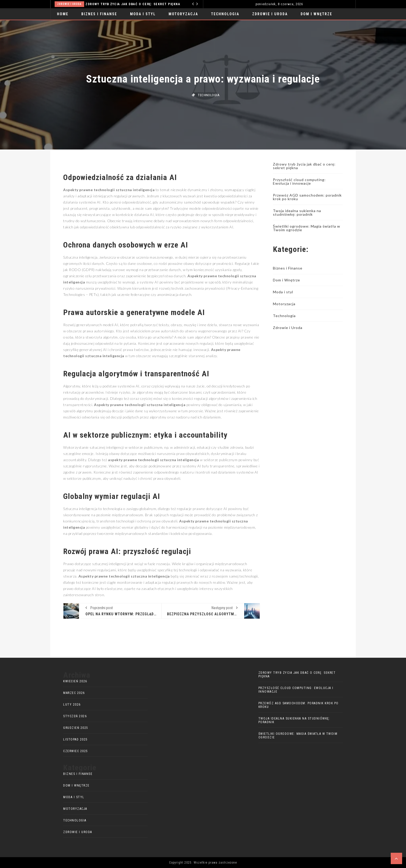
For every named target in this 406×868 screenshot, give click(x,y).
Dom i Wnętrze (316, 14)
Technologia (225, 14)
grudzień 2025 (76, 728)
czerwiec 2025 (76, 751)
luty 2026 (72, 705)
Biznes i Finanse (99, 14)
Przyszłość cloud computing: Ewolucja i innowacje (299, 181)
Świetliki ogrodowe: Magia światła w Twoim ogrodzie (307, 228)
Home (63, 14)
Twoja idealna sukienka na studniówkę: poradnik (297, 212)
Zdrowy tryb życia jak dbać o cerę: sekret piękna (133, 4)
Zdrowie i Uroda (69, 4)
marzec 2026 (74, 693)
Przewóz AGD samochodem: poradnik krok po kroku (307, 197)
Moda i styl (143, 14)
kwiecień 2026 (75, 681)
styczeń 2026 (75, 716)
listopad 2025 (75, 739)
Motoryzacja (183, 14)
